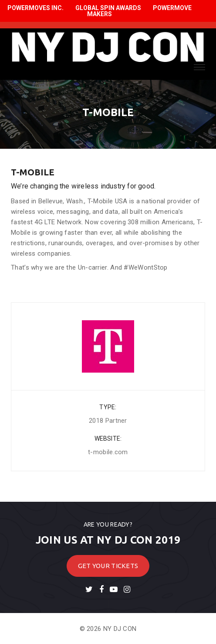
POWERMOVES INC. (35, 8)
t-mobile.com (108, 452)
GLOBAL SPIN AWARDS (108, 8)
